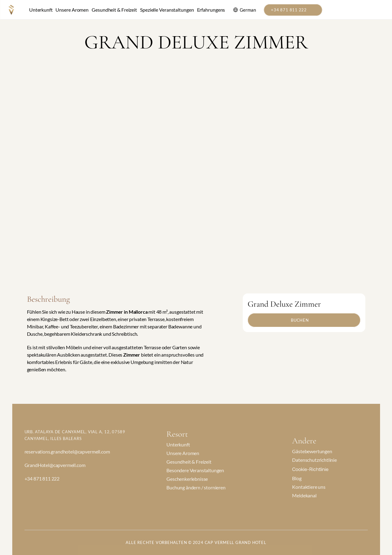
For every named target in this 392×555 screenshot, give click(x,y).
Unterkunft (41, 10)
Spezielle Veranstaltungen (167, 10)
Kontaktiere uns (309, 487)
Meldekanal (304, 495)
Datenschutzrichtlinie (314, 460)
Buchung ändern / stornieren (196, 487)
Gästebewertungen (312, 451)
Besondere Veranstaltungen (195, 470)
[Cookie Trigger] (310, 469)
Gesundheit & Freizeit (114, 10)
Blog (297, 478)
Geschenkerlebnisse (187, 479)
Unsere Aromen (72, 10)
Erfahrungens (211, 10)
